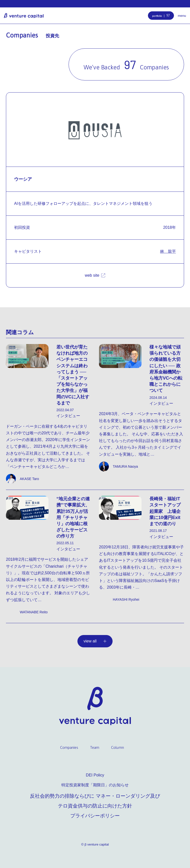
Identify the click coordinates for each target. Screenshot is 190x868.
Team (95, 747)
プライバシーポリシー (95, 816)
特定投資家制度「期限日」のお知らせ (95, 785)
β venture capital (24, 16)
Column (118, 747)
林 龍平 (168, 251)
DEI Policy (95, 775)
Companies (69, 747)
